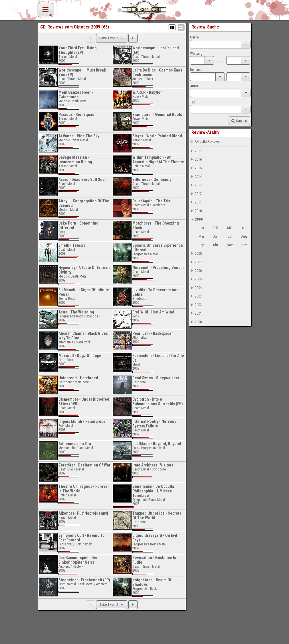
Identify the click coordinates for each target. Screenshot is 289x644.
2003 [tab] (196, 296)
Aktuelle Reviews (205, 142)
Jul (230, 236)
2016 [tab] (196, 160)
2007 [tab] (196, 262)
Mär (230, 228)
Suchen (239, 121)
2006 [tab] (196, 271)
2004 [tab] (196, 288)
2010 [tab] (196, 211)
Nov (230, 245)
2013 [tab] (196, 185)
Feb (216, 228)
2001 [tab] (196, 313)
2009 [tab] (196, 219)
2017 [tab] (196, 151)
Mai (201, 236)
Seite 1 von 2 (112, 38)
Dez (244, 245)
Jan (201, 228)
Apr (244, 228)
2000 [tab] (196, 322)
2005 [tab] (196, 279)
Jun (216, 236)
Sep (201, 245)
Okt (216, 245)
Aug (244, 236)
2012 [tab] (196, 194)
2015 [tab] (196, 168)
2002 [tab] (196, 305)
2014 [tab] (196, 177)
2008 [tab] (196, 254)
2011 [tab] (196, 202)
